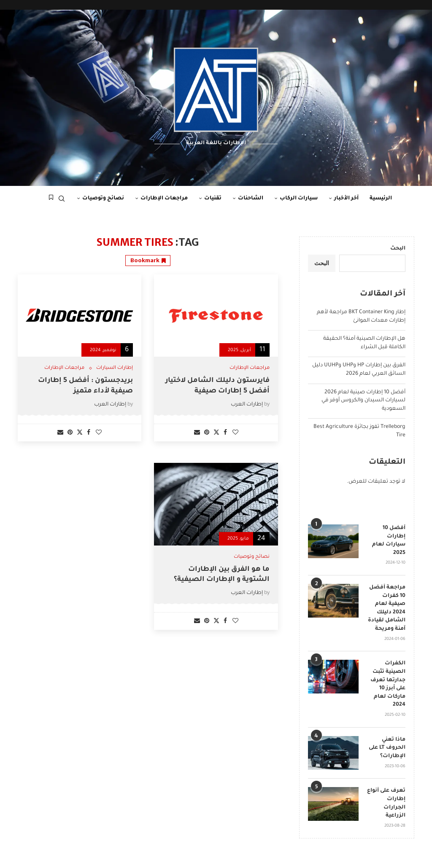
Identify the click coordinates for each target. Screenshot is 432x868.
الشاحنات (251, 199)
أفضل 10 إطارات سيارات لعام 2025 (389, 541)
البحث (398, 249)
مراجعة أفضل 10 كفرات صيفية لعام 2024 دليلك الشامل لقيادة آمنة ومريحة (387, 608)
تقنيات (213, 199)
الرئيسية (381, 199)
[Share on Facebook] (225, 433)
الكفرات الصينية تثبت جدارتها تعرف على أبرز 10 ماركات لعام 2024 (388, 684)
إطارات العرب (247, 405)
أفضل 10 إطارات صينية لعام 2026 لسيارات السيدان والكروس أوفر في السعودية (363, 401)
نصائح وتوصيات (103, 199)
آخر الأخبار (346, 199)
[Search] (62, 199)
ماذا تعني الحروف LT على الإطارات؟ (387, 748)
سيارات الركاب (299, 199)
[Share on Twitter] (216, 433)
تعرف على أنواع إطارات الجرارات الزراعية (386, 803)
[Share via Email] (197, 433)
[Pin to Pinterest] (207, 433)
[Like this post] (235, 433)
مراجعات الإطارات (164, 199)
